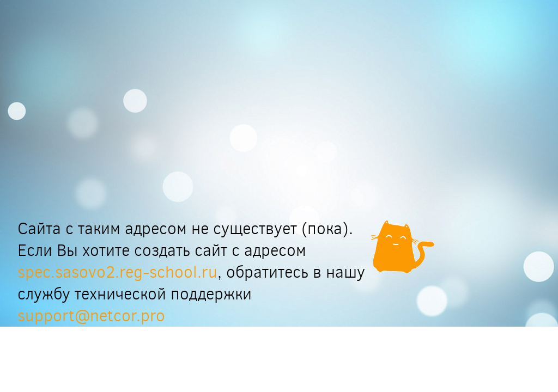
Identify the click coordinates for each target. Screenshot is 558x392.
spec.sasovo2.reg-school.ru (117, 272)
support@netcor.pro (91, 316)
